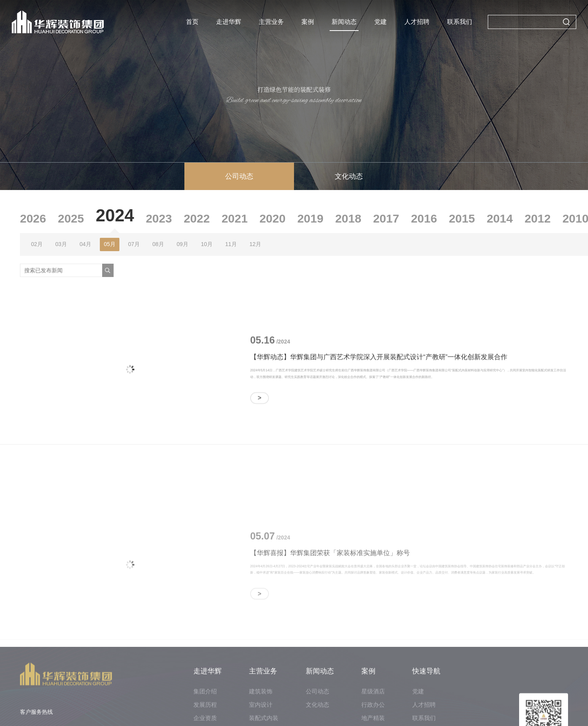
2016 (424, 218)
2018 (348, 218)
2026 (33, 218)
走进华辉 (229, 22)
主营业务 (271, 22)
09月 (182, 244)
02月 (37, 244)
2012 (538, 218)
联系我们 (460, 22)
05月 (110, 244)
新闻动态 (344, 22)
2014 (500, 218)
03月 (61, 244)
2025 (71, 218)
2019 (310, 218)
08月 (158, 244)
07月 (134, 244)
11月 (231, 244)
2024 (115, 215)
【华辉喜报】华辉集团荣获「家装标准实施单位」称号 (330, 583)
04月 (85, 244)
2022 (197, 218)
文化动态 (349, 176)
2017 (386, 218)
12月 (255, 244)
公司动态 (239, 176)
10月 (207, 244)
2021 (235, 218)
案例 (308, 22)
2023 (159, 218)
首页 (192, 22)
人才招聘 (417, 22)
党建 (381, 22)
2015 (462, 218)
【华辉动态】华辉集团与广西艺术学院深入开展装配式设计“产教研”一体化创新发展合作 (379, 362)
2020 (273, 218)
